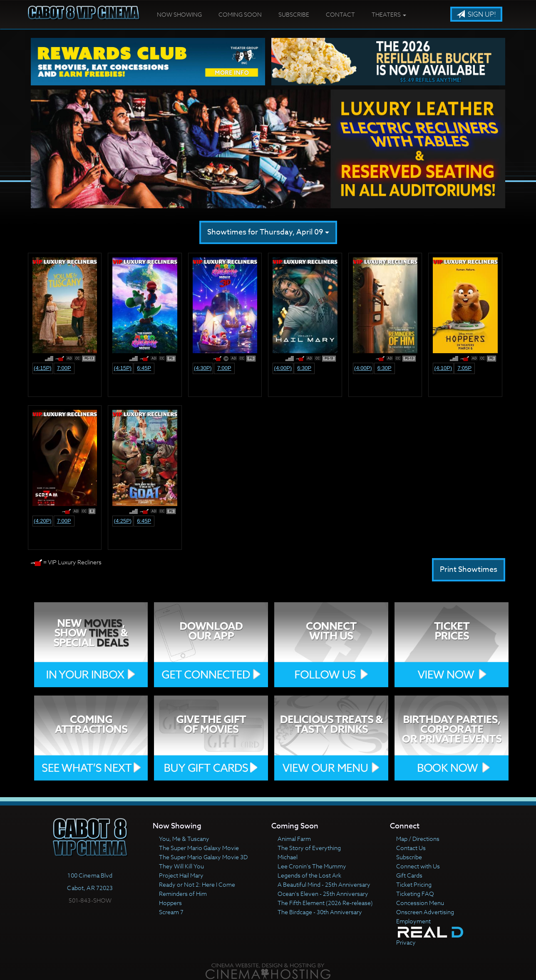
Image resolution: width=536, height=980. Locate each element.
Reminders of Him (183, 894)
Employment (413, 921)
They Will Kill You (181, 866)
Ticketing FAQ (415, 894)
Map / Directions (418, 839)
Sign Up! (476, 15)
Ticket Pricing (414, 884)
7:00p (64, 368)
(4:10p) (443, 368)
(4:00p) (283, 368)
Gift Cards (409, 875)
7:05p (464, 368)
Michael (288, 857)
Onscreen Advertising (425, 912)
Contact (340, 14)
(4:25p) (123, 521)
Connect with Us (418, 866)
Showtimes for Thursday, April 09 (268, 232)
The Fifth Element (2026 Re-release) (325, 903)
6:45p (144, 368)
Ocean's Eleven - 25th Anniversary (323, 894)
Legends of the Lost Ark (309, 875)
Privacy (406, 942)
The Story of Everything (309, 848)
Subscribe (294, 14)
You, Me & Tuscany (184, 839)
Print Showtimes (469, 570)
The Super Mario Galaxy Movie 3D (203, 857)
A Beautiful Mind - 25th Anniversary (324, 884)
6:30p (304, 368)
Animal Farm (294, 839)
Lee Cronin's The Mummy (312, 866)
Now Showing (179, 14)
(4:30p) (203, 368)
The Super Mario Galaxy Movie (199, 848)
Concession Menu (420, 903)
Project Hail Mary (181, 875)
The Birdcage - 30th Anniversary (320, 912)
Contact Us (411, 848)
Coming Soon (240, 14)
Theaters (389, 14)
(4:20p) (43, 521)
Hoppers (170, 903)
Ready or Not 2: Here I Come (197, 884)
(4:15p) (43, 368)
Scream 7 (171, 912)
